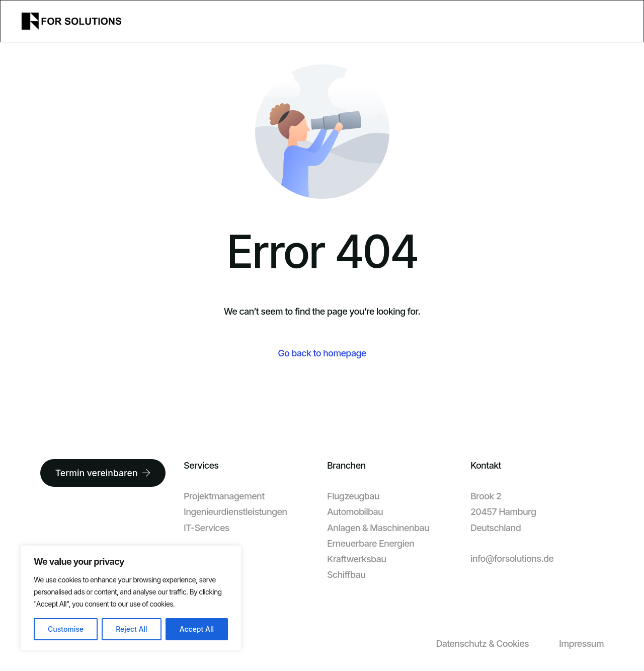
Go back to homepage (322, 353)
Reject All (131, 629)
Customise (66, 629)
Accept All (197, 629)
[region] (131, 598)
